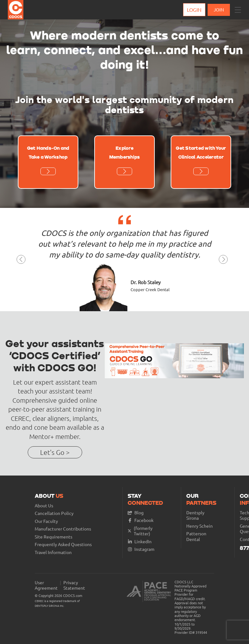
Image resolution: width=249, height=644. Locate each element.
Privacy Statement (74, 585)
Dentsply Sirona (195, 515)
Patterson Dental (196, 536)
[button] (238, 10)
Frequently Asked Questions (63, 544)
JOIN (219, 10)
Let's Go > (55, 452)
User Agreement (46, 585)
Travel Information (53, 552)
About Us (44, 506)
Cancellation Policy (54, 513)
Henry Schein (199, 526)
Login (194, 10)
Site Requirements (53, 537)
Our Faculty (46, 521)
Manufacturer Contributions (63, 529)
